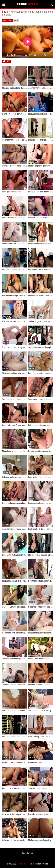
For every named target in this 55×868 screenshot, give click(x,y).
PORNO (28, 4)
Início (5, 12)
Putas (16, 21)
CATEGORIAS (27, 853)
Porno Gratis (22, 864)
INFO (8, 61)
